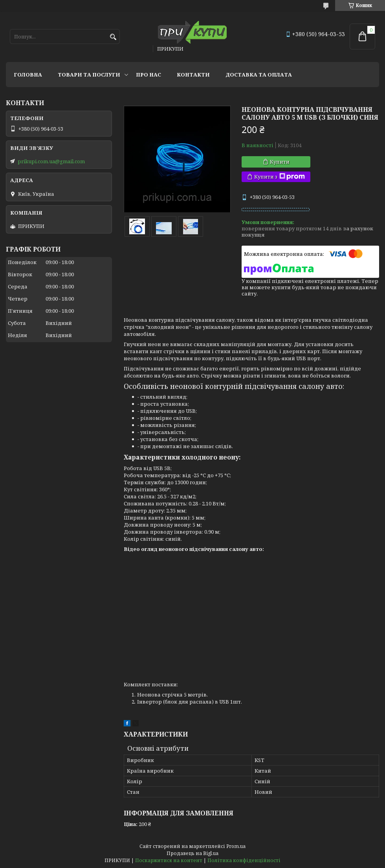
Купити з (280, 177)
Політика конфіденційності (244, 860)
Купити (280, 162)
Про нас (148, 75)
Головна (28, 75)
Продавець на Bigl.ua (192, 853)
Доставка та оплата (259, 75)
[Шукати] (113, 37)
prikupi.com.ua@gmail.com (51, 161)
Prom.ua (236, 846)
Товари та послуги (89, 75)
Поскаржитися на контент (169, 860)
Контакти (193, 75)
